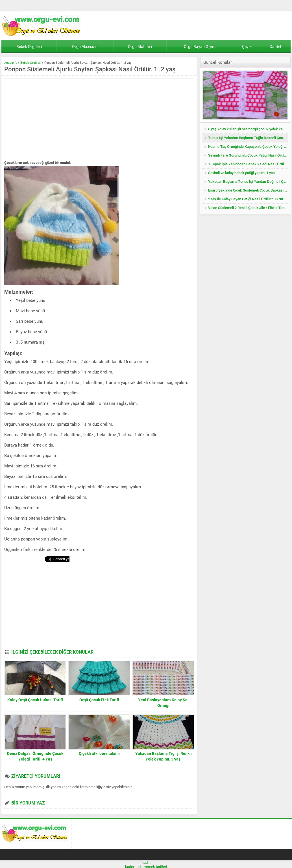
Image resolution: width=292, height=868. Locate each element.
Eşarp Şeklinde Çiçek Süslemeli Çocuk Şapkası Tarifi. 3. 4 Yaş (248, 190)
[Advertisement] (52, 120)
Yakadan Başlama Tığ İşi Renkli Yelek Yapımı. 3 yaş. (164, 756)
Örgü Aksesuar (85, 47)
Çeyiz (247, 47)
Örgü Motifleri (140, 47)
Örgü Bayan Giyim (200, 47)
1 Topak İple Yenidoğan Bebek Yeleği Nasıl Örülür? (248, 164)
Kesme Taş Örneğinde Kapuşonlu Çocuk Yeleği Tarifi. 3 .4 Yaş (248, 147)
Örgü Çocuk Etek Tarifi (99, 700)
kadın (146, 862)
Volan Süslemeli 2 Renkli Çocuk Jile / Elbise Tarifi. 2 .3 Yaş (248, 208)
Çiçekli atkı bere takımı (99, 753)
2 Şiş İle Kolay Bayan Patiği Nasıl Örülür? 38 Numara (248, 199)
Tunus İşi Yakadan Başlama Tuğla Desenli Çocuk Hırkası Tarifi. (248, 138)
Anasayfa (11, 63)
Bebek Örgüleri (29, 47)
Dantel (275, 47)
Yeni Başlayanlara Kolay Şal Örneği (163, 703)
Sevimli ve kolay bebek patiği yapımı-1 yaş (241, 173)
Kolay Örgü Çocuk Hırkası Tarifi (35, 700)
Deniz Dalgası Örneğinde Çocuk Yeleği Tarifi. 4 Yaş (35, 756)
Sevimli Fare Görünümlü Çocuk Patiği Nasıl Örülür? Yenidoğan (248, 155)
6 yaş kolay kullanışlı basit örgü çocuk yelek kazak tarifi (248, 129)
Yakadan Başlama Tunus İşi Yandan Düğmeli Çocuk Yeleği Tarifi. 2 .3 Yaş (248, 182)
